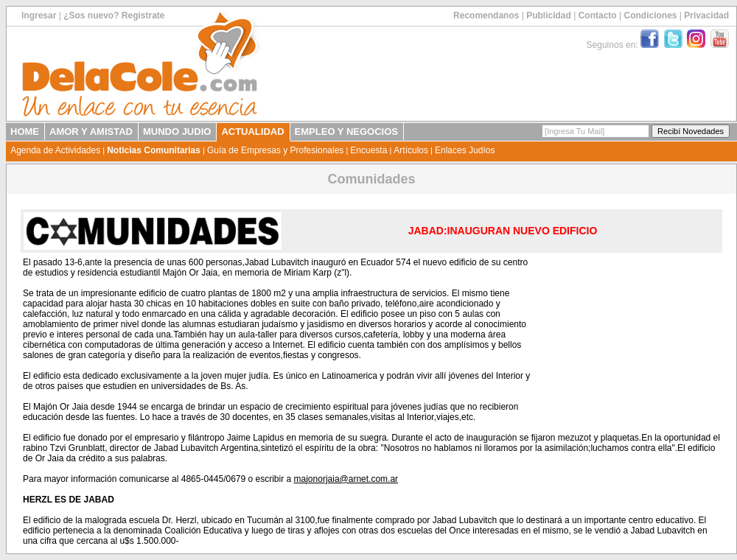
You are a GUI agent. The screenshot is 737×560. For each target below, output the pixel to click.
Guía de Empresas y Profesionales (275, 150)
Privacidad (706, 15)
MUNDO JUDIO (177, 132)
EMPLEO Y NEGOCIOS (346, 132)
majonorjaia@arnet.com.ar (346, 479)
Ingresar (39, 15)
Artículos (411, 150)
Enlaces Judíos (465, 150)
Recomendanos (486, 15)
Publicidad (549, 15)
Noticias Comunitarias (154, 150)
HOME (25, 132)
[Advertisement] (628, 332)
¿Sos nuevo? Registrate (114, 15)
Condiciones (650, 15)
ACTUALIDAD (252, 132)
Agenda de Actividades (55, 150)
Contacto (598, 15)
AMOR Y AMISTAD (91, 132)
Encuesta (368, 150)
